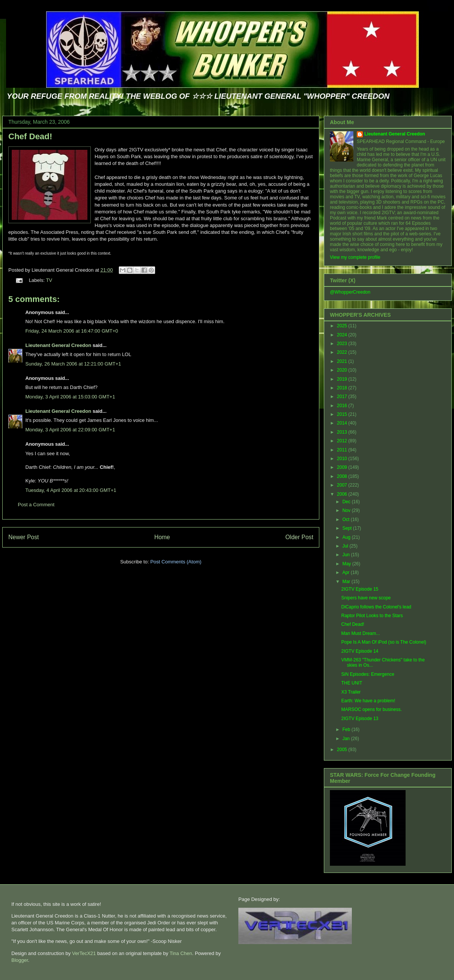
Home (162, 537)
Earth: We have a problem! (368, 701)
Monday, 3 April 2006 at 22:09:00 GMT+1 (70, 430)
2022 (343, 352)
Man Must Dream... (361, 633)
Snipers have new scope (366, 598)
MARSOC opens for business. (372, 709)
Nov (347, 510)
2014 (343, 423)
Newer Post (24, 537)
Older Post (299, 537)
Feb (347, 730)
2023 (343, 344)
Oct (347, 520)
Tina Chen (181, 953)
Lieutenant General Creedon (58, 345)
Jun (347, 555)
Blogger (20, 960)
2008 (343, 476)
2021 (343, 361)
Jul (346, 546)
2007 (343, 485)
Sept (348, 528)
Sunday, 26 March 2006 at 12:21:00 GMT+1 (73, 364)
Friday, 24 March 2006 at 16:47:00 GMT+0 (72, 331)
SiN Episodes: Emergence (368, 674)
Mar (347, 582)
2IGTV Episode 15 (360, 589)
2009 (343, 467)
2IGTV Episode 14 (360, 651)
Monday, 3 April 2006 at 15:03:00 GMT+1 (70, 397)
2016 (343, 406)
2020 (343, 370)
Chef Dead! (30, 136)
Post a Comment (36, 505)
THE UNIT (352, 683)
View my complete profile (355, 257)
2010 (343, 459)
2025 (343, 326)
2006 (343, 494)
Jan (347, 739)
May (347, 564)
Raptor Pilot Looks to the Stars (372, 616)
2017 (343, 397)
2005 (343, 750)
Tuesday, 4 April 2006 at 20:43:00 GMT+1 (71, 490)
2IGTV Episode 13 (360, 719)
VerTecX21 (84, 953)
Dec (347, 502)
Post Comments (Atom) (176, 562)
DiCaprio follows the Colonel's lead (376, 607)
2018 (343, 388)
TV (49, 280)
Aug (347, 537)
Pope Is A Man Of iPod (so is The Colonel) (384, 642)
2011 (343, 450)
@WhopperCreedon (350, 292)
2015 (343, 414)
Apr (347, 572)
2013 (343, 432)
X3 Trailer (351, 692)
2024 (343, 335)
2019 (343, 379)
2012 (343, 441)
